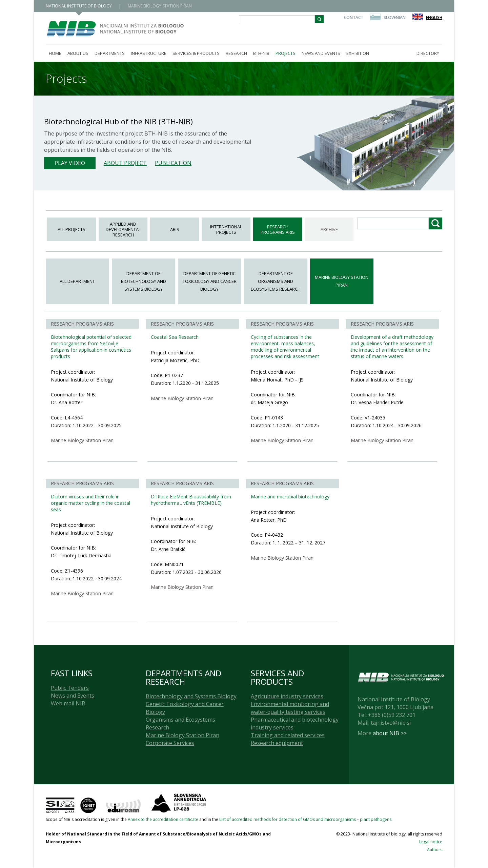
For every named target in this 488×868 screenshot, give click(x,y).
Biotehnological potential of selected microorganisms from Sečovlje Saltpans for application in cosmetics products (91, 347)
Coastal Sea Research (175, 337)
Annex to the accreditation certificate (163, 819)
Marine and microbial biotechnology (290, 497)
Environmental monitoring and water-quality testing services (290, 708)
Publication (173, 163)
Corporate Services (170, 743)
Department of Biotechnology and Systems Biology (144, 281)
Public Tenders (70, 688)
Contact (354, 17)
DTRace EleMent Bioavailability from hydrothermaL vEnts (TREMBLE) (191, 500)
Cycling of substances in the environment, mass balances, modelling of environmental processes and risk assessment (285, 347)
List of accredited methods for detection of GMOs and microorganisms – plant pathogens (305, 819)
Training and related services (288, 735)
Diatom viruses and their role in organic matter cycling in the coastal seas (90, 503)
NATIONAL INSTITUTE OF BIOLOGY (79, 6)
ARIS (175, 229)
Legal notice (431, 842)
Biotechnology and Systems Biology (191, 696)
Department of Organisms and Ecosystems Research (276, 281)
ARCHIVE (329, 229)
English (434, 17)
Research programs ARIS (278, 229)
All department (77, 281)
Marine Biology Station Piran (342, 281)
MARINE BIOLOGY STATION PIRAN (160, 6)
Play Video (70, 163)
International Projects (226, 229)
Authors (435, 850)
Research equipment (277, 743)
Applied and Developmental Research (123, 229)
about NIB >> (390, 733)
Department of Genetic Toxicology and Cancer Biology (210, 281)
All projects (72, 229)
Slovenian (395, 17)
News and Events (73, 696)
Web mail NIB (68, 703)
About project (125, 163)
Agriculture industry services (287, 696)
